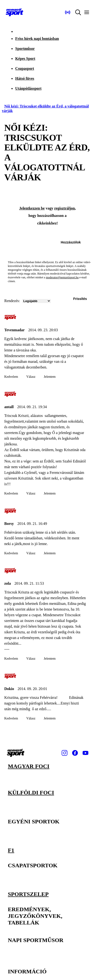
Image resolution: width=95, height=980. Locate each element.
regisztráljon (65, 208)
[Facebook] (75, 753)
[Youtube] (85, 753)
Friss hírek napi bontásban (37, 39)
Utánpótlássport (28, 88)
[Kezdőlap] (15, 12)
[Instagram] (65, 753)
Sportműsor (25, 49)
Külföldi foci (31, 793)
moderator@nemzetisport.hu (62, 277)
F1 (11, 850)
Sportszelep (28, 894)
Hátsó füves (25, 78)
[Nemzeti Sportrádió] (68, 12)
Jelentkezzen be (32, 208)
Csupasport (25, 68)
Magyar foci (29, 766)
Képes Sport (25, 58)
